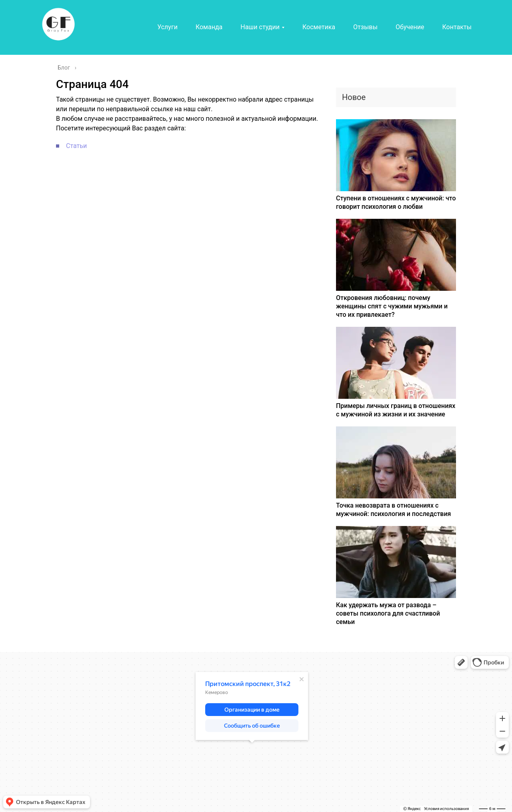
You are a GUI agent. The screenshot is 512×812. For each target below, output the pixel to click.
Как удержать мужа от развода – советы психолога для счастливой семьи (388, 613)
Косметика (319, 27)
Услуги (167, 27)
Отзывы (365, 27)
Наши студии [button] (260, 27)
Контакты (457, 27)
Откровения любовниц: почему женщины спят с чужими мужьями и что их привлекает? (392, 306)
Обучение (410, 27)
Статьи (76, 146)
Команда (209, 27)
